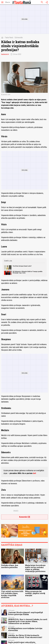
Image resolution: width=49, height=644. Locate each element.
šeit (34, 473)
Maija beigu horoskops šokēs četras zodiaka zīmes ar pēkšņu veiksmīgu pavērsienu (35, 568)
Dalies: (16, 511)
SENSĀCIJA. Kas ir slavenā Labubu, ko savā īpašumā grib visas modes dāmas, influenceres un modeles (28, 621)
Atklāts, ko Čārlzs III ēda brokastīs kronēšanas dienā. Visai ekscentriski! (25, 636)
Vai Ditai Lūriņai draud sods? (22, 266)
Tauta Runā (9, 38)
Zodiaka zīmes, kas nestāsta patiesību (10, 566)
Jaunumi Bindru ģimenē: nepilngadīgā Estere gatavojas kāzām (25, 613)
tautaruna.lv (5, 54)
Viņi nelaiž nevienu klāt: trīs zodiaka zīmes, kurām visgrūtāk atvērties (12, 594)
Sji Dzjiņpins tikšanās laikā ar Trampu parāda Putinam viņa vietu (27, 272)
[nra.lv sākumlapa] (8, 2)
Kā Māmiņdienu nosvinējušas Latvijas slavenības (25, 629)
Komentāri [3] (25, 517)
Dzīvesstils (19, 38)
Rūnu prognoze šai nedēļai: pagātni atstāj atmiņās (35, 593)
